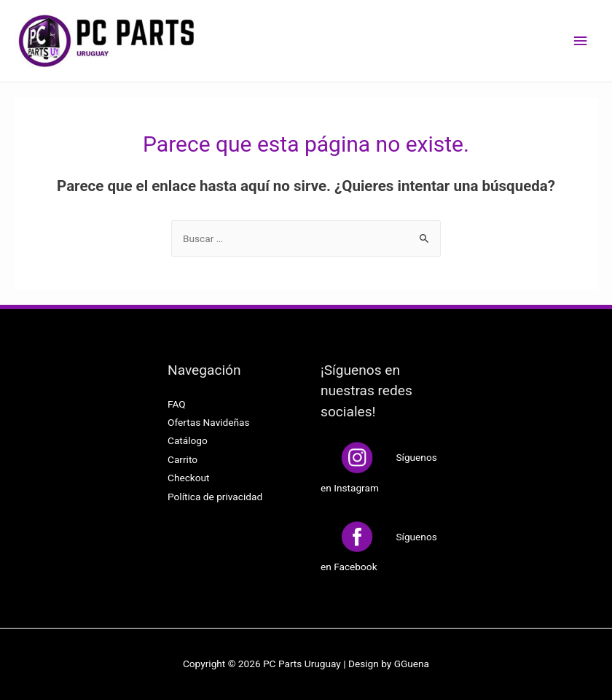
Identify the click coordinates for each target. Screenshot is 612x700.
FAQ (177, 404)
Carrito (183, 459)
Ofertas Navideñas (209, 422)
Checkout (189, 478)
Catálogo (188, 440)
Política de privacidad (215, 497)
